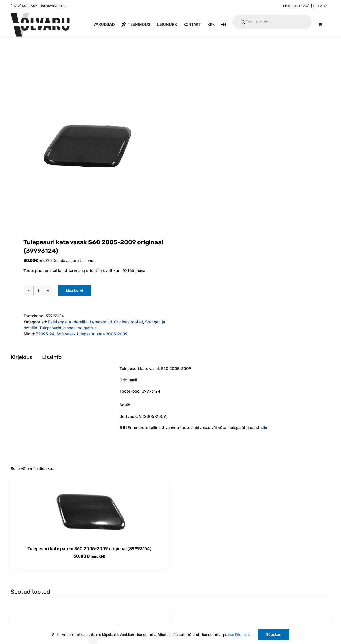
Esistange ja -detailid (68, 322)
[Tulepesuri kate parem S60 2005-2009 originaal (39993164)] (89, 511)
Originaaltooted (129, 322)
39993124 (45, 334)
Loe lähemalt (239, 635)
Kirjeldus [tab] (22, 357)
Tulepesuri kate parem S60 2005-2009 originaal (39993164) (89, 549)
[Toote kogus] (38, 291)
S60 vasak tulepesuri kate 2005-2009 (92, 334)
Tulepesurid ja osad (58, 328)
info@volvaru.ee (54, 6)
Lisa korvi (74, 290)
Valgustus (87, 328)
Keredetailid (101, 322)
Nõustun (273, 635)
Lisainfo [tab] (52, 357)
